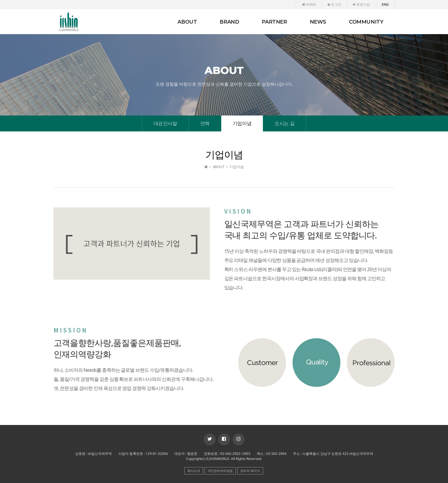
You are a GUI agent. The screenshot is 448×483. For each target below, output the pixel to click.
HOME (309, 4)
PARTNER (274, 22)
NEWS (318, 22)
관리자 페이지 (250, 471)
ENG (385, 4)
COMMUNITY (366, 22)
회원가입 (361, 4)
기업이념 (242, 123)
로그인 (334, 4)
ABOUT (187, 22)
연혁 (205, 123)
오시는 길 (284, 123)
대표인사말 (165, 123)
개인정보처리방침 (220, 471)
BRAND (229, 22)
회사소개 (194, 471)
